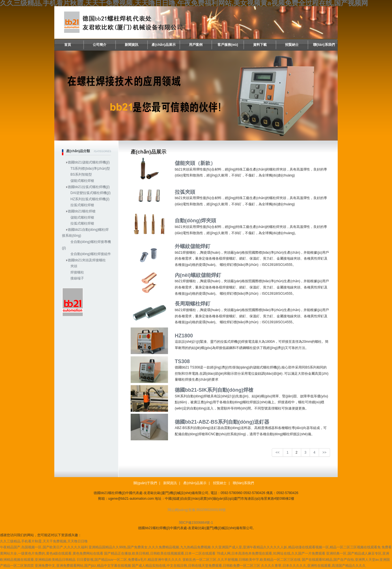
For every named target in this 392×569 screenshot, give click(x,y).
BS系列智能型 (81, 174)
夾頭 (74, 266)
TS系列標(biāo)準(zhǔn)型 (90, 169)
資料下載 (260, 45)
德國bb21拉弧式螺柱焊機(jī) (89, 187)
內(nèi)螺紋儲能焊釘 (198, 275)
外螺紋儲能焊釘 (193, 246)
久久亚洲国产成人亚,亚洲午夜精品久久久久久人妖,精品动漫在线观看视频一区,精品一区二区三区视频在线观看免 (296, 547)
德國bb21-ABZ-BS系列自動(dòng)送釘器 (222, 422)
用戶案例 (196, 45)
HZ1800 (184, 336)
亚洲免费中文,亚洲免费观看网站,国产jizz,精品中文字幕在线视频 (83, 566)
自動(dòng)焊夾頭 (195, 221)
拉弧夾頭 (185, 192)
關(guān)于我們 (145, 483)
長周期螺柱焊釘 (193, 304)
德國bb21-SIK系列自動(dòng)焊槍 (214, 390)
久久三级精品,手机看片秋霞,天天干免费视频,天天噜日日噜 (44, 541)
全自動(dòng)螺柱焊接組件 (91, 254)
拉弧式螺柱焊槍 (82, 205)
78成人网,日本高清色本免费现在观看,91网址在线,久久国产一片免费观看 (271, 553)
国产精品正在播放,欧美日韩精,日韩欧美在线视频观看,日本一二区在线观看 (160, 553)
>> (324, 452)
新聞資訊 (132, 45)
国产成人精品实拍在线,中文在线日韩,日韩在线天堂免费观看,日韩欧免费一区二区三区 (196, 566)
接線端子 (77, 278)
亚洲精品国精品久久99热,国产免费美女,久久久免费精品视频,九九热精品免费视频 (149, 547)
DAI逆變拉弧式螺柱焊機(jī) (91, 193)
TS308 (182, 361)
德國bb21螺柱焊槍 (82, 211)
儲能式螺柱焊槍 (82, 181)
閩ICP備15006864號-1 (196, 523)
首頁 (68, 45)
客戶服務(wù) (228, 45)
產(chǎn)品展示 (163, 45)
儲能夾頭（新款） (195, 163)
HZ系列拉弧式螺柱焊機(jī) (90, 199)
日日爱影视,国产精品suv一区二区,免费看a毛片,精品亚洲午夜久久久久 (129, 560)
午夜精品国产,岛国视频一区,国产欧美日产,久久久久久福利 (44, 547)
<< (277, 452)
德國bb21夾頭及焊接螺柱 (87, 260)
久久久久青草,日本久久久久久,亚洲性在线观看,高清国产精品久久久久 (313, 566)
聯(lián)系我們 (324, 45)
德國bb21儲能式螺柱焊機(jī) (89, 162)
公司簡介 (100, 45)
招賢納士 (292, 45)
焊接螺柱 (77, 272)
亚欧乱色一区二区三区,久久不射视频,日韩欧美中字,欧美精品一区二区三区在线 (242, 560)
